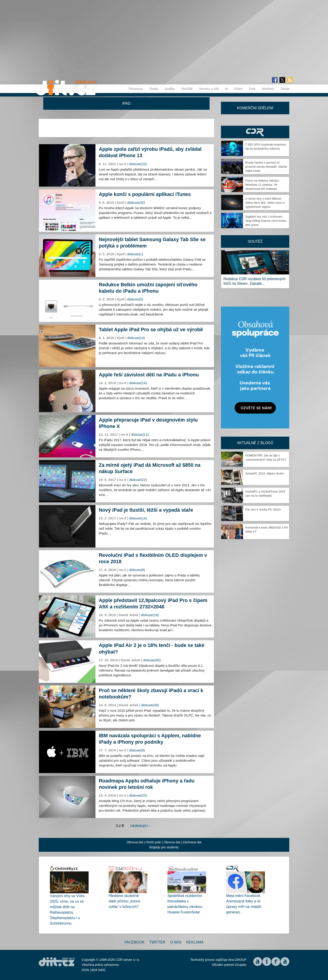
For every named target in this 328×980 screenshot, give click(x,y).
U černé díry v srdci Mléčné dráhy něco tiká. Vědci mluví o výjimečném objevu (265, 203)
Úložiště (187, 89)
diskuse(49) (150, 705)
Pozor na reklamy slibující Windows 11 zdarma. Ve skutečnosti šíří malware (262, 185)
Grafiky (170, 89)
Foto (252, 89)
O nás (176, 942)
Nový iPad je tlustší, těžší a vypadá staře (146, 510)
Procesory (136, 89)
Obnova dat (172, 842)
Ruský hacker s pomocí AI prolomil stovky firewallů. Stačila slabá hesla (266, 167)
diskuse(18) (150, 615)
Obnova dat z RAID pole (144, 842)
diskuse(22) (138, 480)
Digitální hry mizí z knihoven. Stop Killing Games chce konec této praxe (266, 221)
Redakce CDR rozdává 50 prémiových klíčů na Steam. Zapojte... (254, 281)
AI (227, 89)
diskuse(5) (135, 299)
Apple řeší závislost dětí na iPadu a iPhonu (149, 375)
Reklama (195, 942)
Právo (239, 89)
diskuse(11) (140, 434)
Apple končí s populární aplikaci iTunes (145, 194)
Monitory (268, 89)
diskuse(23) (138, 164)
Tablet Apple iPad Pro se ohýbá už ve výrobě (151, 330)
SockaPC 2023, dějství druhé (264, 473)
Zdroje (285, 89)
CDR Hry (255, 132)
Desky (154, 89)
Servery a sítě (209, 89)
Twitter (157, 942)
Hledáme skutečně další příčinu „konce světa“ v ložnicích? (124, 901)
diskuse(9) (137, 570)
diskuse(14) (136, 338)
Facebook (135, 942)
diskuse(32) (136, 202)
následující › (140, 826)
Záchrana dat (192, 842)
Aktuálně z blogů (255, 443)
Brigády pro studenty (164, 847)
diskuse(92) (152, 660)
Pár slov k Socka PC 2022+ (263, 510)
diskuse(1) (135, 254)
